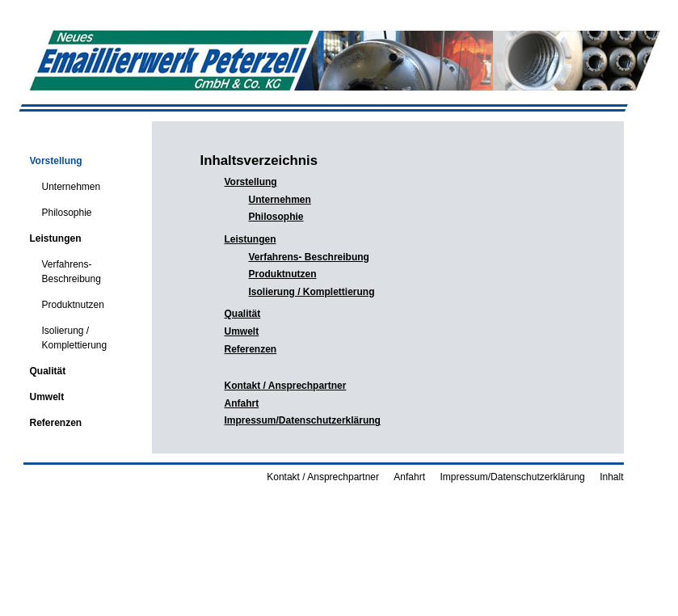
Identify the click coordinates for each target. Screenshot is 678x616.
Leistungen (52, 234)
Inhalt (611, 477)
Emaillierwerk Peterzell (100, 135)
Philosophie (57, 208)
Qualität (44, 366)
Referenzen (52, 418)
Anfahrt (242, 403)
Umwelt (43, 392)
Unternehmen (61, 182)
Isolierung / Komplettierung (65, 333)
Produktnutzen (63, 300)
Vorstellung (52, 156)
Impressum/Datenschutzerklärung (303, 420)
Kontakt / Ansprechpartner (286, 386)
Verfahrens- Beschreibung (61, 267)
